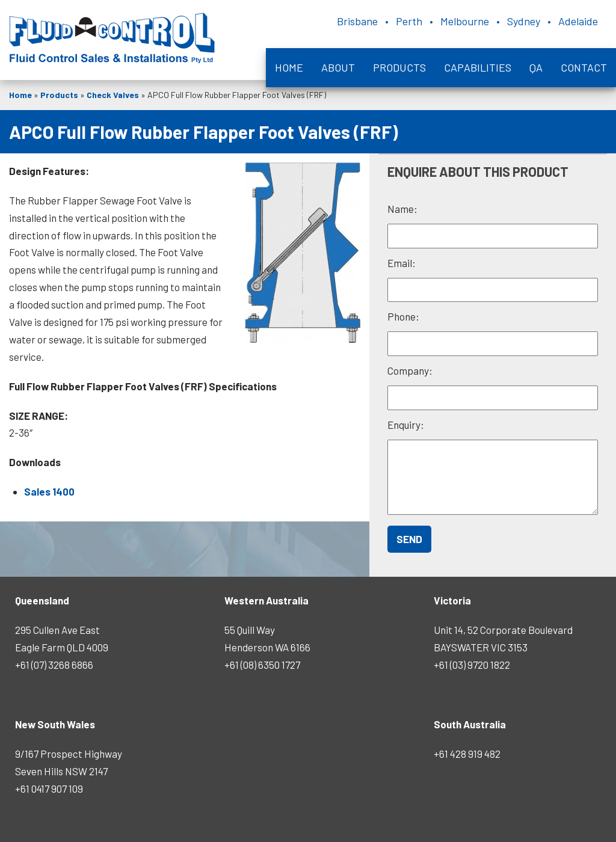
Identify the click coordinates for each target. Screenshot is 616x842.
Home (289, 67)
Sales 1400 (49, 491)
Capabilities (478, 67)
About (338, 67)
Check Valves (113, 95)
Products (399, 67)
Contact (584, 67)
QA (536, 67)
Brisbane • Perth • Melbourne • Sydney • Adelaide (467, 21)
